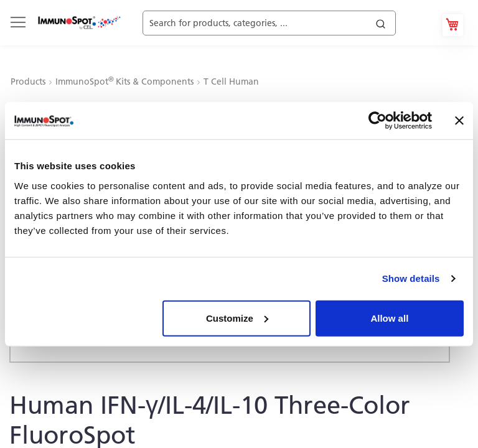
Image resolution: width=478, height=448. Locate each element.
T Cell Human (231, 82)
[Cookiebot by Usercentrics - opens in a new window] (377, 121)
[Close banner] (459, 121)
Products (29, 82)
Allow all (389, 318)
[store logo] (79, 22)
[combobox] (283, 20)
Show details (411, 278)
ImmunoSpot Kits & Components (126, 82)
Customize (237, 318)
